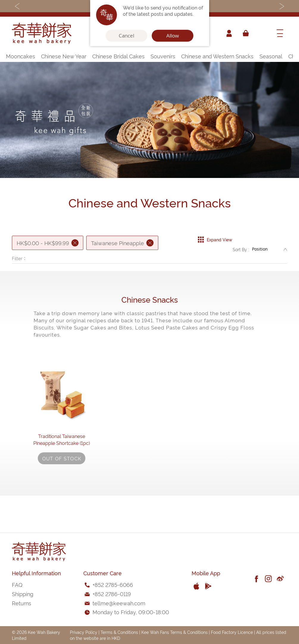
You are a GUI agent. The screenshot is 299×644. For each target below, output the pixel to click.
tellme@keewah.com (119, 603)
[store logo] (42, 33)
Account (229, 33)
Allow (173, 36)
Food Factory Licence (232, 632)
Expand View (215, 238)
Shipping (23, 594)
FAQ (17, 584)
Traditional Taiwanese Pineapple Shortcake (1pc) (62, 464)
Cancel (126, 36)
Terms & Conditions (119, 632)
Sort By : (241, 251)
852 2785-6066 (114, 584)
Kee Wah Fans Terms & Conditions (174, 632)
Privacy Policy (84, 632)
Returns (22, 603)
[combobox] (262, 33)
